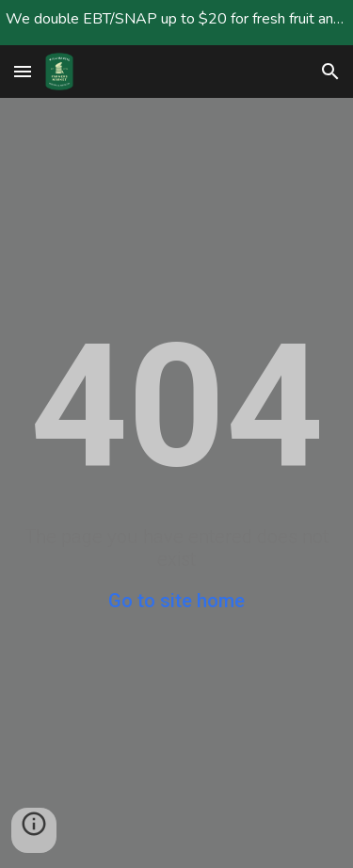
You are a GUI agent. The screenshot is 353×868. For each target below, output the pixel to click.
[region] (176, 23)
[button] (23, 71)
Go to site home (176, 601)
